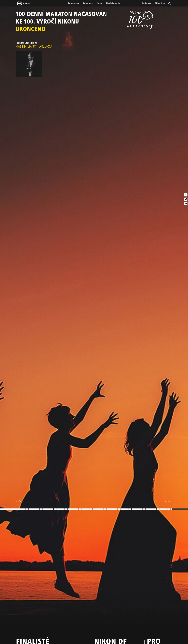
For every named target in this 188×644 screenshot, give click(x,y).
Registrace (147, 3)
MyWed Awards (113, 3)
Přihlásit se (160, 3)
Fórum (99, 3)
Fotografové (74, 3)
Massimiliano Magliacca (34, 46)
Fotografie (88, 3)
